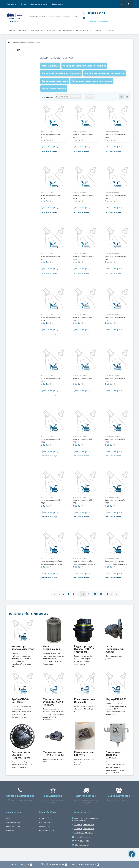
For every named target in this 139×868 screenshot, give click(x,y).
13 (101, 599)
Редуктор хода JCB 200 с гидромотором (21, 766)
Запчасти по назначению (43, 30)
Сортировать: (48, 103)
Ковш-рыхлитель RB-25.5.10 (84, 709)
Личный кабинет (46, 832)
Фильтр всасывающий (52, 653)
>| (117, 599)
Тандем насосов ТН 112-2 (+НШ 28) (54, 764)
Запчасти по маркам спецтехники (75, 30)
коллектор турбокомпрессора (23, 653)
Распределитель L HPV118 (84, 764)
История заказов (46, 836)
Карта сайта (11, 844)
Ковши (98, 30)
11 (89, 599)
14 (107, 599)
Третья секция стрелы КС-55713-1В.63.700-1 (53, 710)
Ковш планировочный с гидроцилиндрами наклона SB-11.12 (84, 569)
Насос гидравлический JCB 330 (115, 654)
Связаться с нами (13, 840)
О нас (10, 4)
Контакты (59, 4)
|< (54, 599)
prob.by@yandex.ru (81, 850)
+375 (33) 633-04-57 (83, 846)
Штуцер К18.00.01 (116, 707)
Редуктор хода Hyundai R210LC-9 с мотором (84, 654)
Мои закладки (45, 840)
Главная (11, 30)
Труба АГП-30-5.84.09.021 (20, 709)
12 (95, 599)
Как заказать (44, 4)
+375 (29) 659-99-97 (83, 842)
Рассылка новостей (47, 844)
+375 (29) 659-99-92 (83, 838)
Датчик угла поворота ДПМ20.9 (113, 766)
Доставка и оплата (26, 4)
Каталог (23, 30)
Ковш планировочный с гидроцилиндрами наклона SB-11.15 (116, 569)
